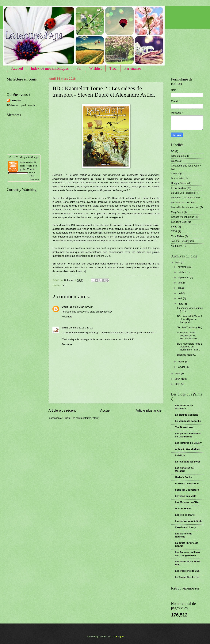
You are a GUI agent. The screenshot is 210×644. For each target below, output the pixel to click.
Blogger (120, 637)
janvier (182, 367)
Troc (113, 68)
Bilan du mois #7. (187, 355)
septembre (184, 277)
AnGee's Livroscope (187, 483)
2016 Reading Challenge (24, 157)
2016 (178, 262)
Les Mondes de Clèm (187, 502)
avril (180, 298)
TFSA (174, 231)
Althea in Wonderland (188, 449)
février (181, 362)
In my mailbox (179, 188)
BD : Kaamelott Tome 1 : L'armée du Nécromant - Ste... (190, 347)
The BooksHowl (184, 427)
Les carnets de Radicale (184, 535)
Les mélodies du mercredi (185, 207)
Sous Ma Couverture (187, 490)
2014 (178, 379)
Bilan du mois (178, 156)
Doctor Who (178, 178)
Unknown (16, 100)
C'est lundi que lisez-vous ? (186, 166)
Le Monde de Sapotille (188, 421)
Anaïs (22, 162)
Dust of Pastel (183, 509)
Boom (65, 307)
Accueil (17, 68)
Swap (174, 227)
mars (181, 304)
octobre (182, 272)
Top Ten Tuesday (180, 241)
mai (180, 293)
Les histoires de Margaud (184, 469)
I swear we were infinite (189, 521)
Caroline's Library (185, 527)
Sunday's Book (179, 222)
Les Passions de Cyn (187, 571)
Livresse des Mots (186, 496)
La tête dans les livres (188, 462)
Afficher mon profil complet (21, 105)
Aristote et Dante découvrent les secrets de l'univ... (188, 335)
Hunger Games (179, 183)
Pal (79, 68)
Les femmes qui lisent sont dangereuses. (188, 554)
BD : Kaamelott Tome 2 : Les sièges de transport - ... (190, 319)
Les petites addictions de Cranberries (188, 435)
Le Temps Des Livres (187, 577)
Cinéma (175, 173)
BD (64, 285)
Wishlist (95, 68)
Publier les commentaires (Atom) (81, 418)
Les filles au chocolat (182, 202)
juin (180, 288)
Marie (65, 328)
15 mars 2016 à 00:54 (81, 307)
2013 (178, 384)
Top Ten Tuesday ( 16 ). (190, 327)
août (180, 283)
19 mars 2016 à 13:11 (81, 328)
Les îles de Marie (185, 515)
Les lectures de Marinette (184, 407)
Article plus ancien (150, 410)
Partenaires (133, 68)
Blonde (175, 161)
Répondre (67, 317)
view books (35, 180)
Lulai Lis (180, 455)
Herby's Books (184, 477)
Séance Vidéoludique (183, 217)
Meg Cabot (177, 212)
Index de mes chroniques (50, 68)
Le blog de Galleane (187, 415)
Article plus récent (62, 410)
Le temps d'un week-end (184, 198)
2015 (178, 374)
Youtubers (177, 246)
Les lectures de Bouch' (188, 443)
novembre (183, 267)
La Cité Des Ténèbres (183, 193)
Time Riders (178, 236)
